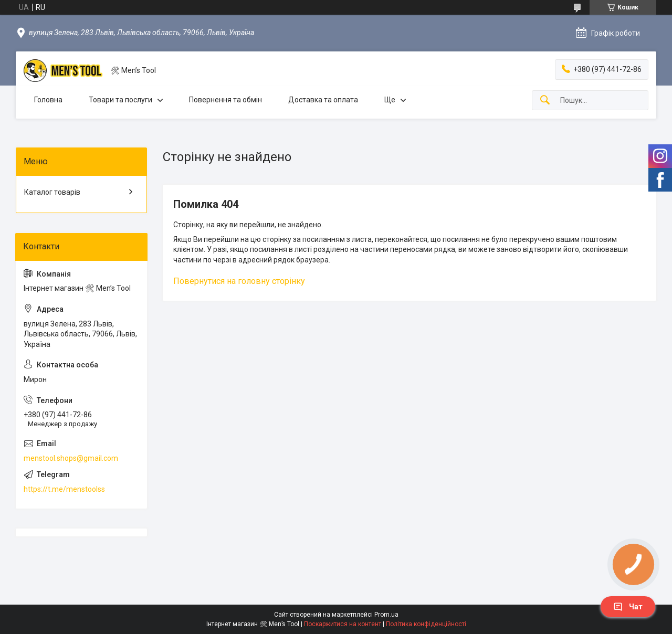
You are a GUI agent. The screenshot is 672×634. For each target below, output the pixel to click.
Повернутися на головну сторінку (239, 281)
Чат (628, 607)
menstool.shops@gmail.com (71, 458)
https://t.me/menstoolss (64, 489)
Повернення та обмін (225, 100)
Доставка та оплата (323, 100)
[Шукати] (545, 101)
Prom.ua (386, 615)
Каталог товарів (52, 192)
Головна (48, 100)
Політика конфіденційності (426, 624)
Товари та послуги (120, 100)
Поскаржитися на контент (343, 624)
